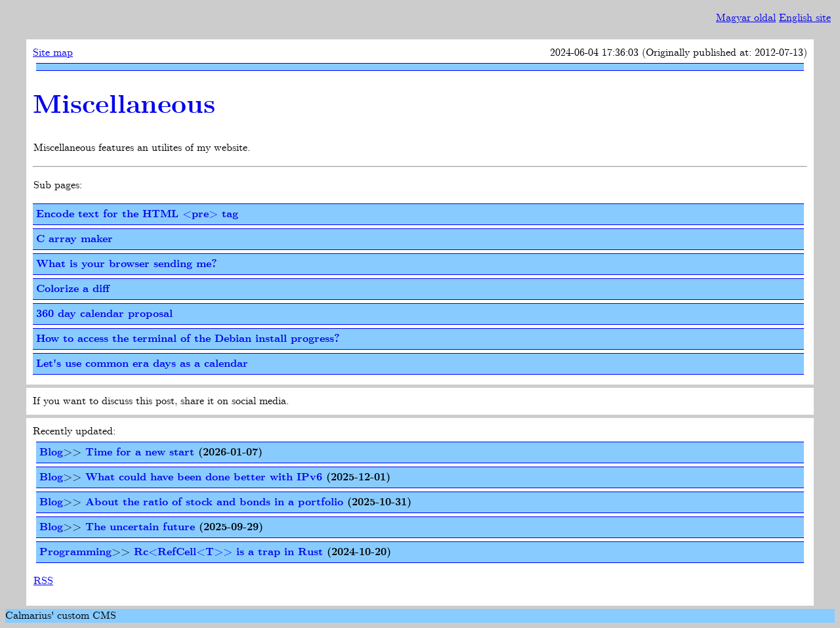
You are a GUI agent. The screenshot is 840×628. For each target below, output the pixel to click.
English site (805, 18)
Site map (53, 53)
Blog (51, 452)
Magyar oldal (746, 18)
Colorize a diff (73, 289)
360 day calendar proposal (104, 314)
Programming (75, 552)
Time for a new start (140, 452)
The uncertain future (140, 527)
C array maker (74, 239)
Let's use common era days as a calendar (142, 364)
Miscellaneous (124, 106)
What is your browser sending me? (127, 264)
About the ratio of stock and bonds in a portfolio (214, 502)
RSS (43, 581)
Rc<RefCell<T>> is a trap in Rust (228, 552)
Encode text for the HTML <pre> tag (137, 214)
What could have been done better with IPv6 (204, 477)
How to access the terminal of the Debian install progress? (188, 339)
